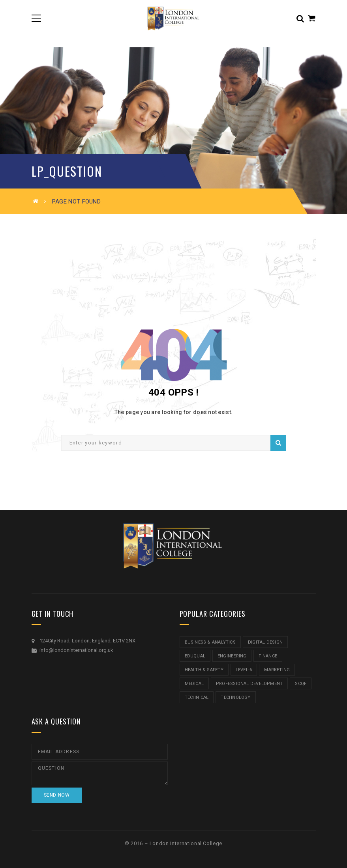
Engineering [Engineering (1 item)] (232, 656)
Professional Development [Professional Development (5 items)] (249, 684)
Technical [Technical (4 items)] (197, 697)
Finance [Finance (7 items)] (268, 656)
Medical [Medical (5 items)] (194, 684)
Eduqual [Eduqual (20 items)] (195, 656)
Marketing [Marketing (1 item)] (277, 670)
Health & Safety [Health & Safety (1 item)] (204, 670)
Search (278, 443)
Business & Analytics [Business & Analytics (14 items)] (210, 642)
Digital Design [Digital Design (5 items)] (265, 642)
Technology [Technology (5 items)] (235, 697)
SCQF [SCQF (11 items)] (301, 684)
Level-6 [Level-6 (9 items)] (244, 670)
